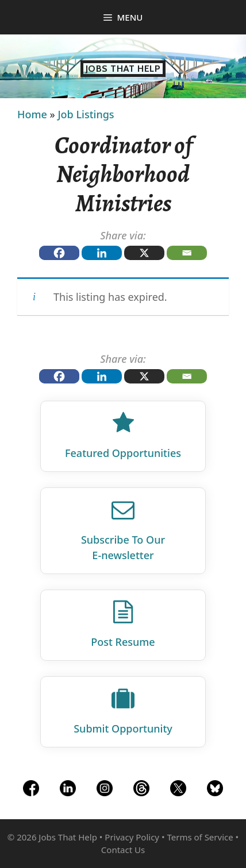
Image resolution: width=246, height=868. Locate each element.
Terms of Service (200, 837)
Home (32, 114)
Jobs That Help (123, 69)
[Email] (187, 253)
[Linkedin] (102, 253)
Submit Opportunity (123, 728)
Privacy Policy (132, 837)
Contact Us (123, 850)
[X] (144, 253)
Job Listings (86, 114)
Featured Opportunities (123, 453)
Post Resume (123, 642)
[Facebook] (59, 253)
